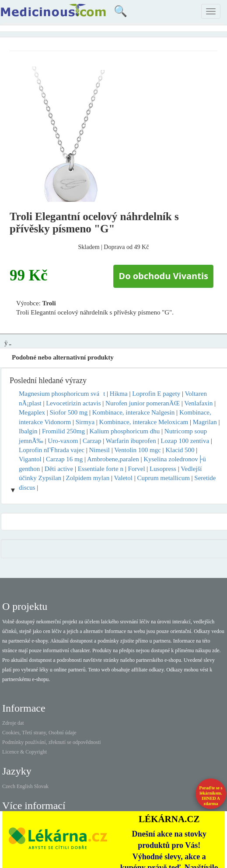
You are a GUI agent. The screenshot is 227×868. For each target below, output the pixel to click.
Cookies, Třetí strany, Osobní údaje (39, 733)
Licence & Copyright (24, 752)
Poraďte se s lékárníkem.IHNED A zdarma (211, 796)
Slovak (41, 786)
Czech (9, 786)
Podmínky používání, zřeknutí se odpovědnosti (52, 742)
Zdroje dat (13, 723)
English (25, 786)
